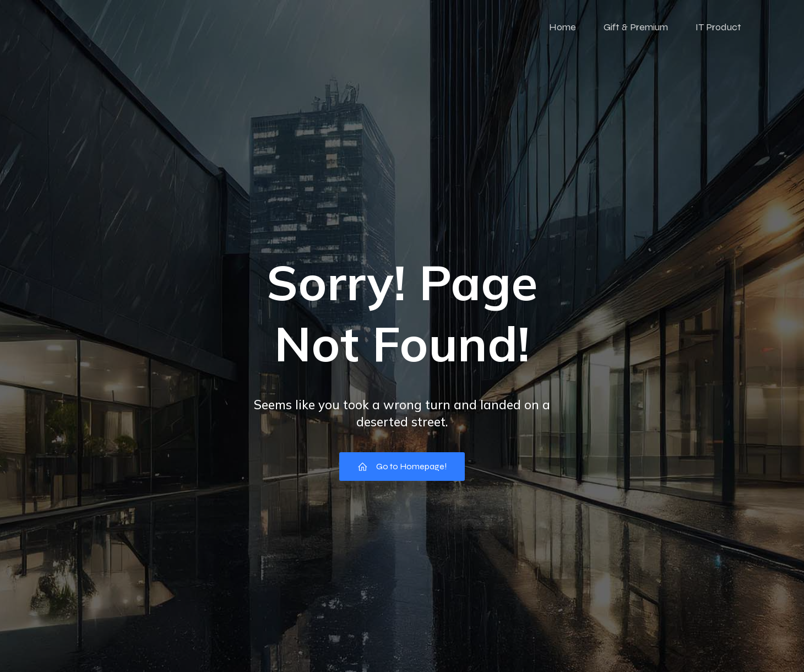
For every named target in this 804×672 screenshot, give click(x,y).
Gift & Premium (636, 30)
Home (563, 30)
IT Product (718, 30)
